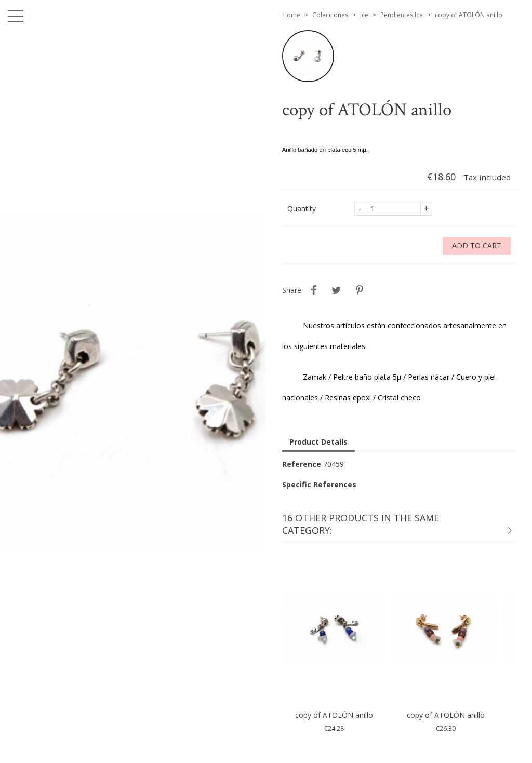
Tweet (337, 290)
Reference (302, 464)
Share (314, 290)
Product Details (318, 442)
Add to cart (477, 245)
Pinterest (360, 290)
